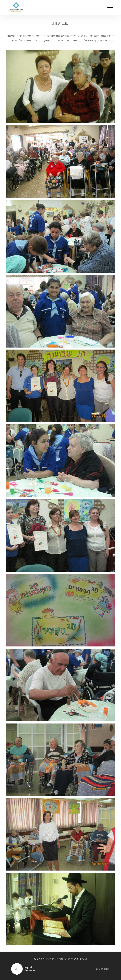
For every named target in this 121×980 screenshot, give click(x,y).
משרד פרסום (103, 969)
